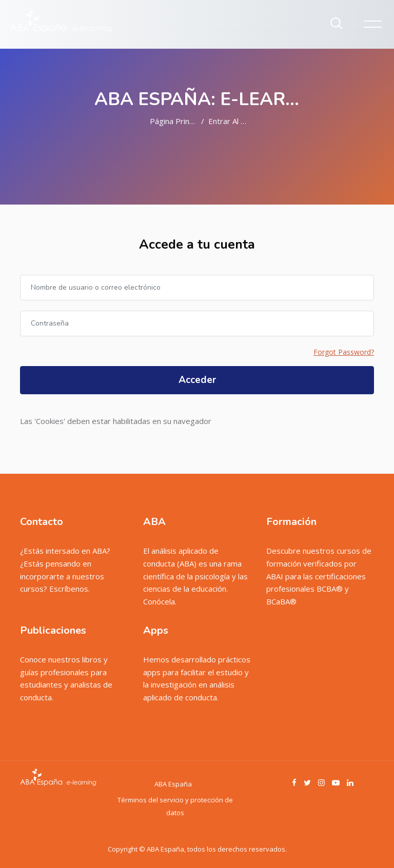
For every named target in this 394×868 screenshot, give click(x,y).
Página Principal (177, 121)
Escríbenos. (70, 589)
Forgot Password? (344, 352)
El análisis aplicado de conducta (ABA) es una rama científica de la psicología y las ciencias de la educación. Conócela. (195, 576)
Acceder (197, 380)
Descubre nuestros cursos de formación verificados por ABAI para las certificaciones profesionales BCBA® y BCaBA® (319, 576)
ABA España (173, 784)
